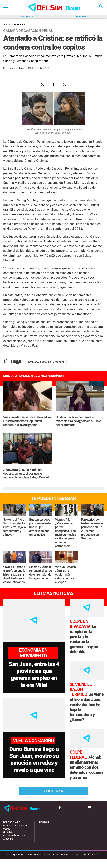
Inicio (7, 25)
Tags (12, 361)
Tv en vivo (81, 17)
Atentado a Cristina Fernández (46, 362)
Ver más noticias (54, 800)
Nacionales (20, 25)
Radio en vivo (27, 17)
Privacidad (43, 831)
